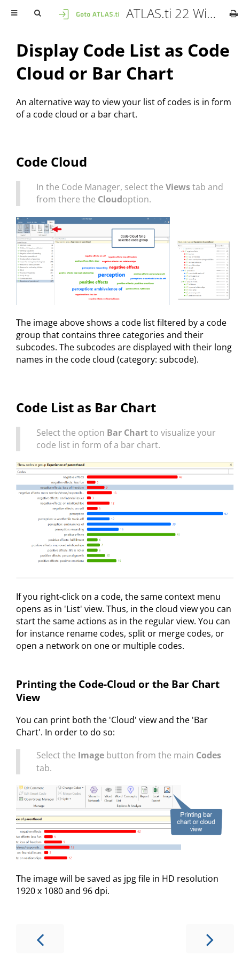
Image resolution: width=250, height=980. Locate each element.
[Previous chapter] (40, 939)
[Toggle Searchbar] (37, 13)
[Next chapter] (210, 939)
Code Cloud (52, 162)
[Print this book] (234, 13)
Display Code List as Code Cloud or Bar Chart (123, 61)
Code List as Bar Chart (86, 407)
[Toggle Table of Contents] (14, 13)
